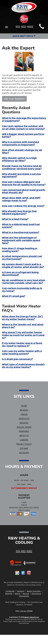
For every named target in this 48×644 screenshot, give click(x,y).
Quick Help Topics (24, 36)
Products (24, 419)
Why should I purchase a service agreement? (21, 175)
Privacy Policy (24, 444)
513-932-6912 (24, 551)
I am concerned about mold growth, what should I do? (24, 191)
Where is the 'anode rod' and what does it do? (23, 326)
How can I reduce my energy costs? (23, 206)
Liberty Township (34, 591)
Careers (24, 440)
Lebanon (21, 591)
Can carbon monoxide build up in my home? (22, 290)
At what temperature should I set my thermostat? (22, 258)
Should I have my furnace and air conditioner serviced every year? (22, 167)
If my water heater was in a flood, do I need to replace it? (22, 344)
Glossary (24, 453)
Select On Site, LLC (32, 617)
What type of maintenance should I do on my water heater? (23, 366)
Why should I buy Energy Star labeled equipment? (19, 213)
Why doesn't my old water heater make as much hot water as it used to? (23, 335)
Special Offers (24, 427)
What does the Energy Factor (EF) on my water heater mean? (22, 318)
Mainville (9, 594)
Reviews (24, 410)
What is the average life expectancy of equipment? (24, 119)
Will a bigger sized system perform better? (23, 135)
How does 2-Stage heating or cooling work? (20, 250)
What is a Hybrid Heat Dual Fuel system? (21, 226)
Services (24, 423)
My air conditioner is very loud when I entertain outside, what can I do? (24, 282)
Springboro (36, 594)
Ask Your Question (14, 99)
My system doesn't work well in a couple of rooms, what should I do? (23, 266)
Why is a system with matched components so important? (20, 143)
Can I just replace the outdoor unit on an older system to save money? (23, 127)
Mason (18, 594)
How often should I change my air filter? (22, 151)
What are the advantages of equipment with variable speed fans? (21, 240)
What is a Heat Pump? (15, 219)
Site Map (24, 448)
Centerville (10, 591)
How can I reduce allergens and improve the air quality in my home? (24, 183)
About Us (24, 436)
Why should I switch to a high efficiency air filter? (19, 159)
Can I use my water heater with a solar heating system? (22, 352)
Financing (24, 431)
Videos (24, 414)
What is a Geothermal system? (21, 232)
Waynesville (24, 596)
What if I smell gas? (14, 296)
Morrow (26, 594)
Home (24, 406)
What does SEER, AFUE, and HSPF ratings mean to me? (21, 199)
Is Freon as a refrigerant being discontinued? (20, 274)
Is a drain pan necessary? (17, 359)
